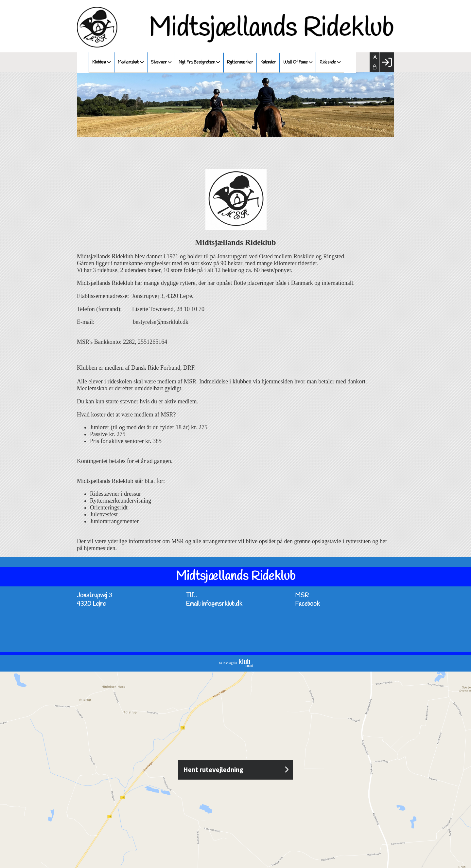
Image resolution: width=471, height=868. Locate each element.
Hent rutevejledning (235, 770)
